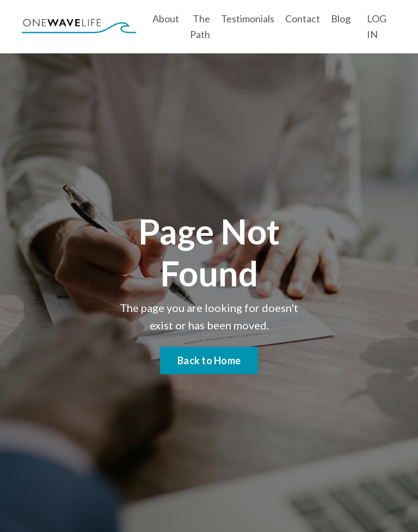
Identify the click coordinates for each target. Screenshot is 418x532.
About (166, 19)
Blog (341, 19)
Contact (303, 19)
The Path (200, 26)
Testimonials (248, 19)
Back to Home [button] (209, 360)
